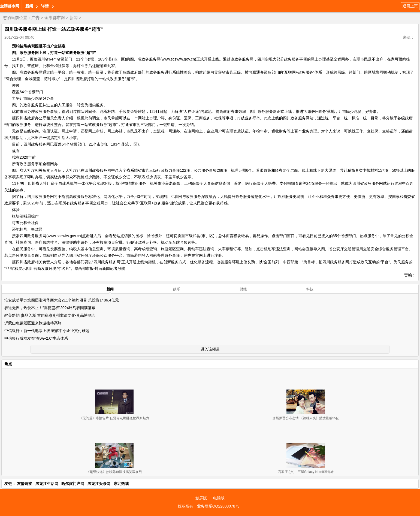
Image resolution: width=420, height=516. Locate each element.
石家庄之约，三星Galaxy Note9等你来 (306, 472)
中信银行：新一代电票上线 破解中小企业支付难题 (47, 331)
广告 (35, 18)
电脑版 (219, 498)
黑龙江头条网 (99, 484)
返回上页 (410, 6)
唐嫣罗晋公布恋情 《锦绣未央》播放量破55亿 (306, 418)
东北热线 (121, 484)
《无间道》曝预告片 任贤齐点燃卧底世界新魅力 (114, 418)
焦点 (8, 364)
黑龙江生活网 (47, 484)
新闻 (29, 6)
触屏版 (201, 498)
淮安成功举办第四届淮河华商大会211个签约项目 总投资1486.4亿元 (62, 300)
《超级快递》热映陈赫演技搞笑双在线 (114, 472)
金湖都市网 (10, 6)
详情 (45, 6)
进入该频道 (210, 349)
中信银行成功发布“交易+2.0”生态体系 (36, 338)
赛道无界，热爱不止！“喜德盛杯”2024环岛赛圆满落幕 (50, 308)
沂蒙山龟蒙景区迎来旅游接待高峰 (33, 323)
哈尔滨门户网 (73, 484)
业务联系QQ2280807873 (218, 506)
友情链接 (25, 484)
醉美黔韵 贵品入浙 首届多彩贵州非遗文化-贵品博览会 (50, 315)
